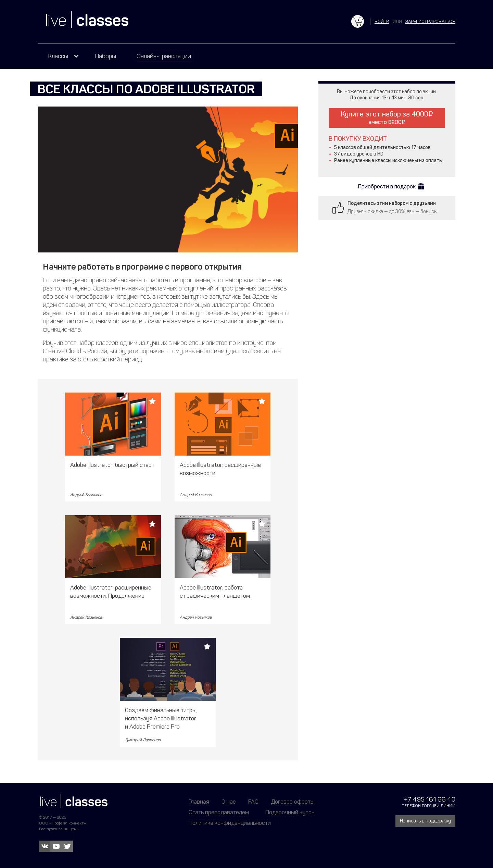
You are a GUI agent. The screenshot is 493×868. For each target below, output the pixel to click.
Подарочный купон (290, 812)
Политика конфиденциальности (230, 823)
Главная (199, 802)
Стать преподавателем (219, 812)
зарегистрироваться (430, 21)
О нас (229, 802)
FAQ (253, 802)
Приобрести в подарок (387, 187)
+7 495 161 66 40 (430, 799)
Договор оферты (293, 802)
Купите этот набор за (387, 118)
